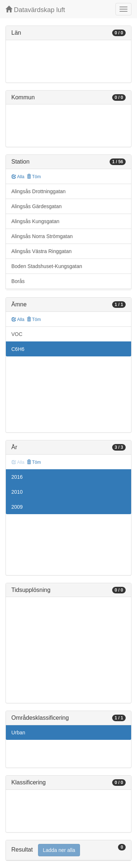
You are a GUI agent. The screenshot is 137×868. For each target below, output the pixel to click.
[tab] (68, 850)
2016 (17, 477)
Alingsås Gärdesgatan (37, 206)
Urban (18, 733)
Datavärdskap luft (35, 10)
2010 (17, 492)
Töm (34, 177)
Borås (18, 281)
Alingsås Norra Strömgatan (42, 236)
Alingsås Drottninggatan (39, 191)
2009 (17, 507)
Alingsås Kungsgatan (35, 221)
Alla (18, 177)
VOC (17, 334)
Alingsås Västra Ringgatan (41, 251)
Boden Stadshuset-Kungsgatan (47, 266)
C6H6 (18, 349)
